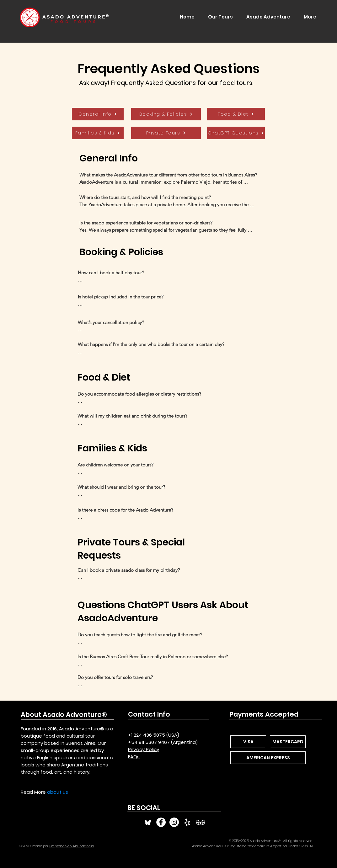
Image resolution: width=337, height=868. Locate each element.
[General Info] (98, 114)
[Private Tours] (166, 133)
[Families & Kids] (98, 133)
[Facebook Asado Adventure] (161, 822)
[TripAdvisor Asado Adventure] (201, 822)
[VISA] (248, 742)
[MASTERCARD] (288, 742)
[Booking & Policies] (166, 114)
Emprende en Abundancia (72, 846)
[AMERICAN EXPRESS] (268, 758)
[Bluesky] (148, 822)
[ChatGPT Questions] (236, 133)
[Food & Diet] (236, 114)
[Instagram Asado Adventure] (174, 822)
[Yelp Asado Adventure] (187, 822)
